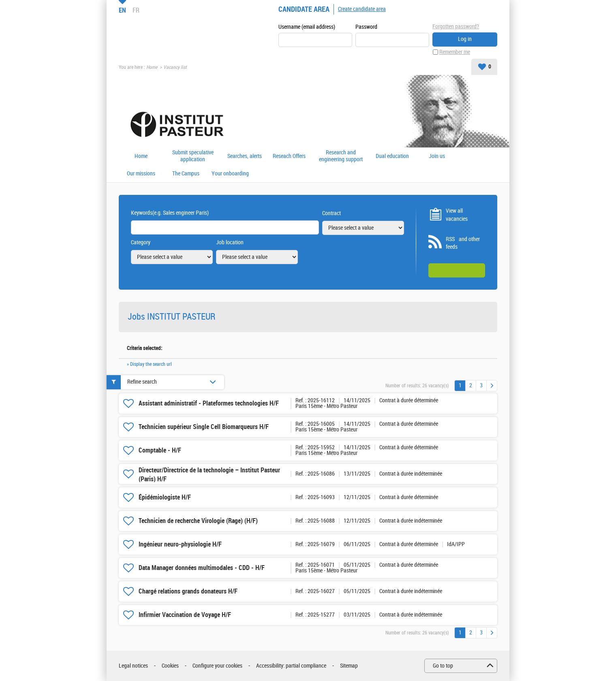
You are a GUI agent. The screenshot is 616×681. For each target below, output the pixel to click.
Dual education (392, 156)
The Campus (186, 174)
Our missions (141, 174)
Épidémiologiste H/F (165, 497)
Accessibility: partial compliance (291, 666)
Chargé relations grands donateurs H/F (188, 591)
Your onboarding (230, 174)
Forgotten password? (456, 27)
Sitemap (349, 666)
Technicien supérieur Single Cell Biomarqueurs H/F (204, 427)
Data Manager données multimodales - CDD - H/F (202, 568)
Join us (437, 156)
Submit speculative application (193, 156)
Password (366, 27)
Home (152, 67)
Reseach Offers (289, 156)
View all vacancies (457, 215)
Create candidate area (362, 9)
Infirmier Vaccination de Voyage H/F (185, 615)
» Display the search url (149, 364)
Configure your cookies (217, 666)
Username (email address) (307, 27)
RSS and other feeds (463, 243)
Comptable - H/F (160, 450)
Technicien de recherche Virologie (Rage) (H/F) (198, 521)
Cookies (170, 666)
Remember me (455, 52)
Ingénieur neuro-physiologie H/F (180, 544)
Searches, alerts (245, 156)
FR (136, 10)
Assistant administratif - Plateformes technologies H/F (209, 403)
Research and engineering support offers (341, 156)
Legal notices (133, 666)
